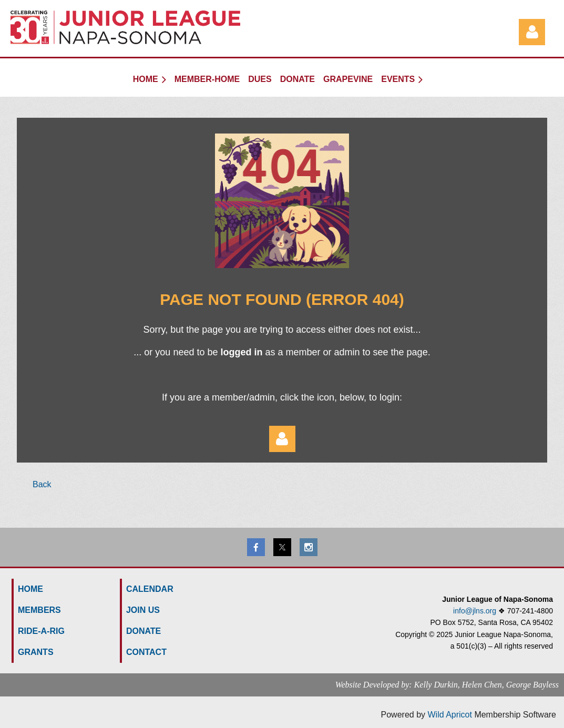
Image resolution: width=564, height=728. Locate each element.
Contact (146, 652)
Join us (143, 610)
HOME (30, 589)
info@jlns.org (475, 611)
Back (42, 484)
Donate (143, 631)
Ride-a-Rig (41, 631)
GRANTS (36, 652)
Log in (532, 32)
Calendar (150, 589)
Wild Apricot (449, 715)
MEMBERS (39, 610)
